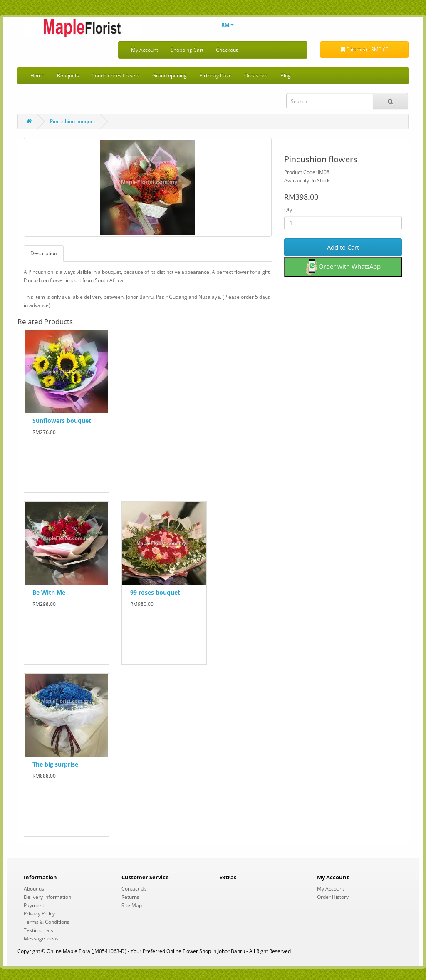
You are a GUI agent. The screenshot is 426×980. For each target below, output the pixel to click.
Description (44, 253)
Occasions (256, 76)
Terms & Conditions (47, 922)
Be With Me (49, 592)
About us (34, 889)
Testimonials (38, 930)
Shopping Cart (187, 50)
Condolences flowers (116, 76)
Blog (286, 76)
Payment (34, 905)
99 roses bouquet (155, 592)
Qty (288, 210)
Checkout (227, 50)
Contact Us (134, 889)
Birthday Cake (215, 76)
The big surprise (55, 764)
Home (37, 76)
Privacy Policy (39, 914)
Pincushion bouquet (73, 121)
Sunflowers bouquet (62, 421)
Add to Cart (343, 247)
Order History (333, 897)
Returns (130, 897)
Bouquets (68, 76)
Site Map (132, 905)
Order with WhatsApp (343, 267)
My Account (145, 50)
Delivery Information (47, 897)
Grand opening (170, 76)
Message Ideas (41, 939)
